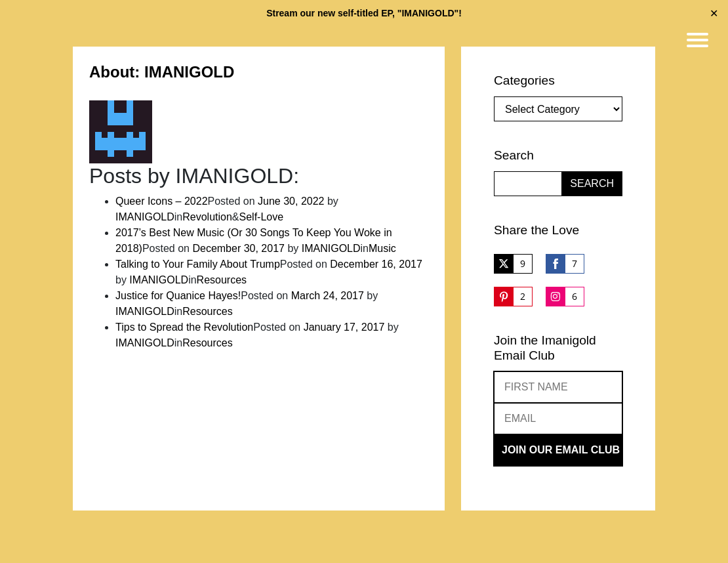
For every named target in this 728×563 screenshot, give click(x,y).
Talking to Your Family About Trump (198, 264)
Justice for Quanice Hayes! (178, 296)
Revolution (207, 217)
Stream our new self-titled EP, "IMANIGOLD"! (364, 13)
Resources (222, 280)
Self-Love (262, 217)
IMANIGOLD (145, 217)
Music (382, 248)
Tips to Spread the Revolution (184, 327)
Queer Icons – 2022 (162, 201)
